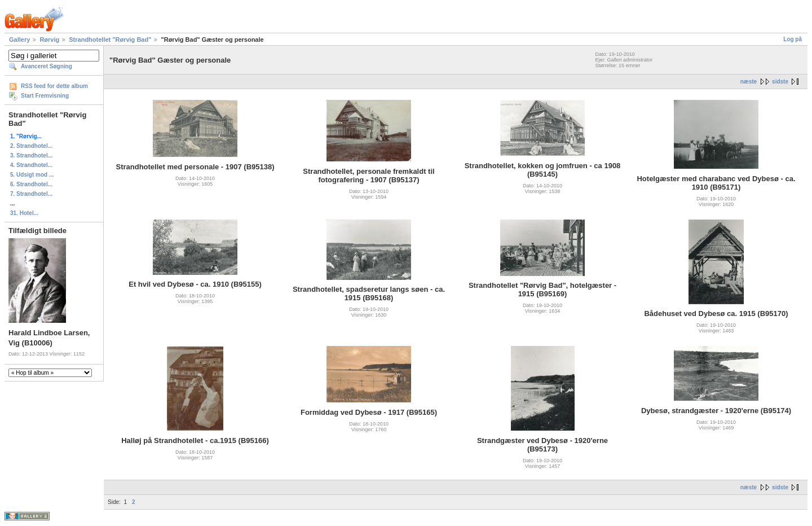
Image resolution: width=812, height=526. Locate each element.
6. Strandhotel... (31, 184)
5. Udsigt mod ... (32, 175)
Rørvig (49, 40)
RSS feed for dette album (54, 86)
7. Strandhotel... (31, 194)
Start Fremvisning (45, 96)
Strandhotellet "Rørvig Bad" (110, 40)
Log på (793, 39)
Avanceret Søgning (47, 66)
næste (749, 82)
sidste (780, 82)
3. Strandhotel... (31, 155)
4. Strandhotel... (31, 165)
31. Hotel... (24, 213)
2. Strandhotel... (31, 146)
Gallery (19, 40)
